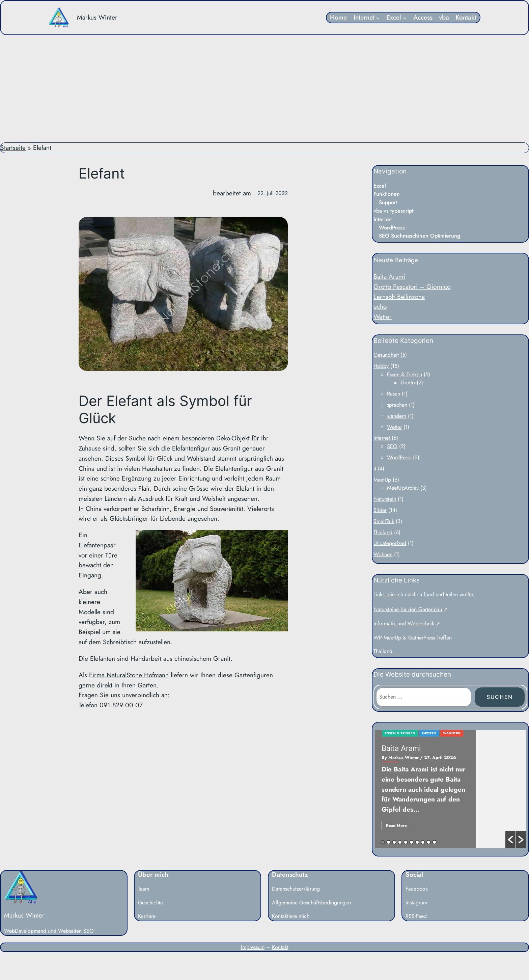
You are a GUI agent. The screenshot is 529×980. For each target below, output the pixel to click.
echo (380, 306)
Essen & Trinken (405, 374)
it (375, 469)
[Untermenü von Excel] (405, 18)
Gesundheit (386, 355)
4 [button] (400, 842)
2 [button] (388, 842)
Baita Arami (389, 276)
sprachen (397, 405)
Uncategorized (390, 543)
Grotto (408, 383)
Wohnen (383, 554)
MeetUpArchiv (403, 488)
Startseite (13, 147)
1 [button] (383, 842)
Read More (396, 825)
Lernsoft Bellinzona (399, 297)
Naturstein (385, 499)
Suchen (500, 697)
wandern (397, 416)
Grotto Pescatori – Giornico (412, 287)
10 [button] (434, 842)
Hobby (381, 366)
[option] (450, 789)
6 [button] (411, 842)
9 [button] (429, 842)
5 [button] (406, 842)
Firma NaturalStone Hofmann (129, 675)
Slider (380, 510)
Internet (382, 438)
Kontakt (280, 947)
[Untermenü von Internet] (378, 18)
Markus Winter (97, 17)
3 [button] (394, 842)
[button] (510, 840)
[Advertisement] (264, 89)
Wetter (383, 317)
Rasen (394, 394)
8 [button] (423, 842)
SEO (392, 446)
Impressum (253, 947)
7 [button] (417, 842)
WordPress (399, 457)
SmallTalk (384, 521)
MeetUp (382, 480)
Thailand (383, 532)
